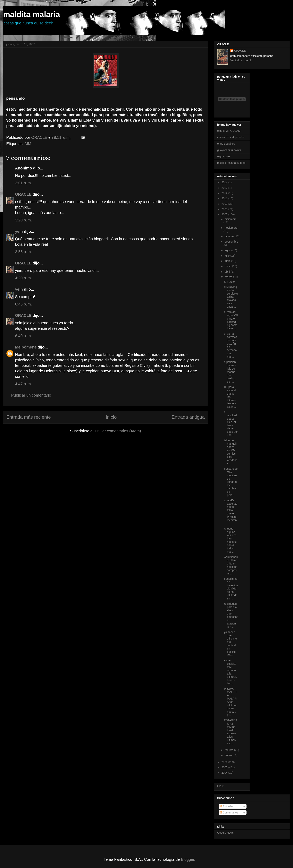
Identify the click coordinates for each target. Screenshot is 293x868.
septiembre (231, 242)
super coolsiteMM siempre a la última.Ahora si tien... (230, 672)
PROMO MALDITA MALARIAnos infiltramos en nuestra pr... (231, 702)
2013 (225, 188)
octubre (230, 236)
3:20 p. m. (23, 220)
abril (228, 272)
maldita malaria (32, 14)
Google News (225, 833)
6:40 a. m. (23, 336)
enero (229, 755)
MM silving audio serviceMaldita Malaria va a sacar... (231, 297)
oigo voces (224, 156)
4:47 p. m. (23, 384)
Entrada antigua (188, 417)
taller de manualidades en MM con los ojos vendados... (231, 452)
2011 (225, 198)
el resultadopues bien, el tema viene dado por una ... (231, 424)
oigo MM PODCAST (229, 131)
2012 (225, 193)
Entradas (227, 806)
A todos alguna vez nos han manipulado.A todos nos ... (230, 540)
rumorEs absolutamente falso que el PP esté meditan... (231, 512)
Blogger (188, 859)
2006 (225, 762)
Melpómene (26, 347)
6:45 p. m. (23, 304)
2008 (225, 209)
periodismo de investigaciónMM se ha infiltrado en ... (231, 589)
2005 (225, 767)
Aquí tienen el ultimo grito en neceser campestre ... (231, 565)
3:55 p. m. (23, 252)
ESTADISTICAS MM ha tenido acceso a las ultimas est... (231, 732)
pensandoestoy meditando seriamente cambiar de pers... (231, 482)
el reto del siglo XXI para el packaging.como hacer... (231, 320)
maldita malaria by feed (231, 163)
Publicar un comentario (31, 395)
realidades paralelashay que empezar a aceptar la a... (231, 615)
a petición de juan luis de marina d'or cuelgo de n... (230, 372)
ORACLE (23, 194)
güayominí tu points (229, 150)
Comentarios (229, 812)
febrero (229, 750)
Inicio (111, 417)
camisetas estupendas (231, 137)
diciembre (231, 219)
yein (19, 231)
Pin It (220, 786)
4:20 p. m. (23, 278)
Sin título (229, 282)
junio (228, 261)
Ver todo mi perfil (241, 60)
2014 (225, 182)
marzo (229, 277)
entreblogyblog (226, 144)
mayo (228, 266)
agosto (229, 250)
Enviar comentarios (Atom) (118, 431)
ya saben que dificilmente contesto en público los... (231, 644)
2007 (225, 214)
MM (28, 144)
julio (227, 256)
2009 (225, 204)
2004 (225, 773)
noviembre (231, 228)
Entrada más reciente (29, 417)
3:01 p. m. (23, 183)
